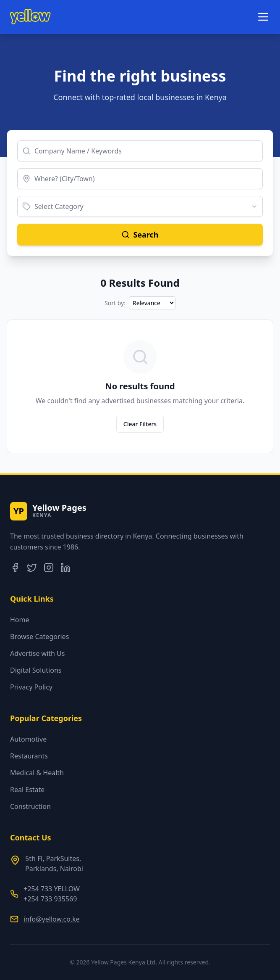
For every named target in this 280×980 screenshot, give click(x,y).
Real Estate (27, 790)
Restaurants (29, 756)
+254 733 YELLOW (52, 889)
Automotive (28, 739)
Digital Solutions (36, 670)
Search (140, 235)
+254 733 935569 (50, 899)
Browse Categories (39, 637)
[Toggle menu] (263, 17)
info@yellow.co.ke (52, 919)
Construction (30, 806)
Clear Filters (140, 424)
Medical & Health (37, 773)
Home (20, 620)
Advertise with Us (37, 653)
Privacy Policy (31, 687)
